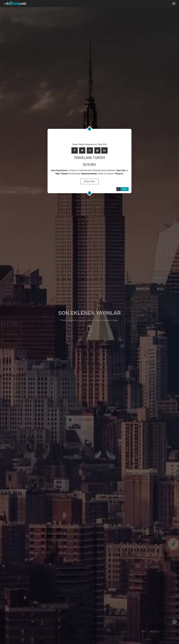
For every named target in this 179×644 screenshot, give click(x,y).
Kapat (124, 189)
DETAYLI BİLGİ (90, 181)
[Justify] (174, 3)
